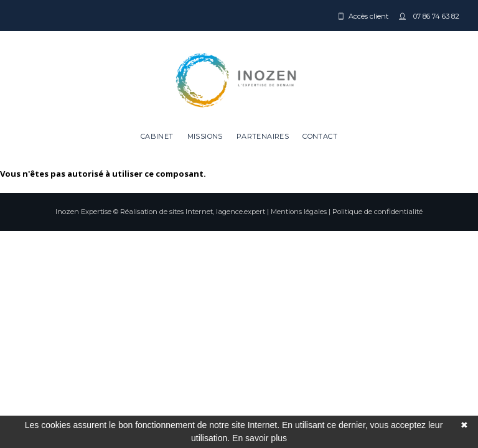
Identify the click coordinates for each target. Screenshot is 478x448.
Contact (320, 136)
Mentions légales (299, 212)
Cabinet (157, 136)
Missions (205, 136)
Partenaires (263, 136)
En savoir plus (260, 438)
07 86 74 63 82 (435, 16)
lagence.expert (241, 212)
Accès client (368, 16)
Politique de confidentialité (377, 212)
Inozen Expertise (83, 212)
